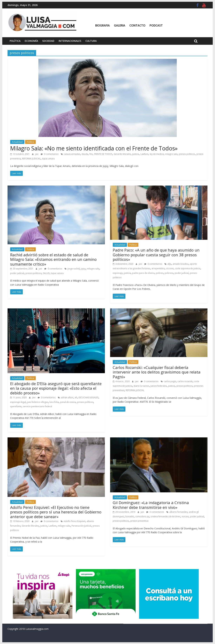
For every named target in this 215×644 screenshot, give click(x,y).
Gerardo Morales (122, 154)
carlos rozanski (185, 381)
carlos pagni (170, 381)
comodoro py (142, 516)
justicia (136, 154)
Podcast (156, 25)
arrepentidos (158, 268)
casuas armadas (72, 154)
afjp (169, 264)
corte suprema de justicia (188, 268)
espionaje (118, 273)
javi (37, 154)
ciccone (170, 268)
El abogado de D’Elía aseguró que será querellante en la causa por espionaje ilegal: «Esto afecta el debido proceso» (56, 388)
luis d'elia (54, 402)
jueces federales (159, 386)
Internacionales (70, 41)
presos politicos (187, 154)
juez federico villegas (38, 402)
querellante (16, 406)
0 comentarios (50, 154)
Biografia (103, 25)
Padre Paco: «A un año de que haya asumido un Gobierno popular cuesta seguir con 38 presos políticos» (156, 255)
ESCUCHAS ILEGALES (88, 397)
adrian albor (67, 397)
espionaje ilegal (18, 402)
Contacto (137, 25)
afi (76, 397)
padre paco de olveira (143, 273)
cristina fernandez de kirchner (165, 516)
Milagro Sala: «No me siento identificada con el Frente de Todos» (94, 148)
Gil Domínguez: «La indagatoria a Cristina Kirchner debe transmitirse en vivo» (151, 505)
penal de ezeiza (68, 402)
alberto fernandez (178, 512)
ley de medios (157, 154)
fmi (91, 154)
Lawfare (144, 154)
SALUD (46, 273)
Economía (31, 41)
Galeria (120, 25)
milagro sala (171, 154)
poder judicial (17, 273)
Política (15, 41)
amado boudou (181, 264)
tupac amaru (48, 159)
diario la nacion (141, 386)
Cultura (91, 41)
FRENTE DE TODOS (103, 154)
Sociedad (48, 41)
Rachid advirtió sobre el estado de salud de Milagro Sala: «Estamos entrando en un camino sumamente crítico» (53, 259)
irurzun (185, 516)
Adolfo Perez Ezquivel (74, 521)
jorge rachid (74, 269)
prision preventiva (139, 521)
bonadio (130, 516)
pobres (160, 273)
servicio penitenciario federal (38, 406)
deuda (85, 154)
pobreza (169, 273)
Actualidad (17, 142)
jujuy (83, 269)
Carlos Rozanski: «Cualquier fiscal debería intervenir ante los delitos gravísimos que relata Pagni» (157, 372)
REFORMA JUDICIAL (31, 159)
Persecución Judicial (81, 526)
